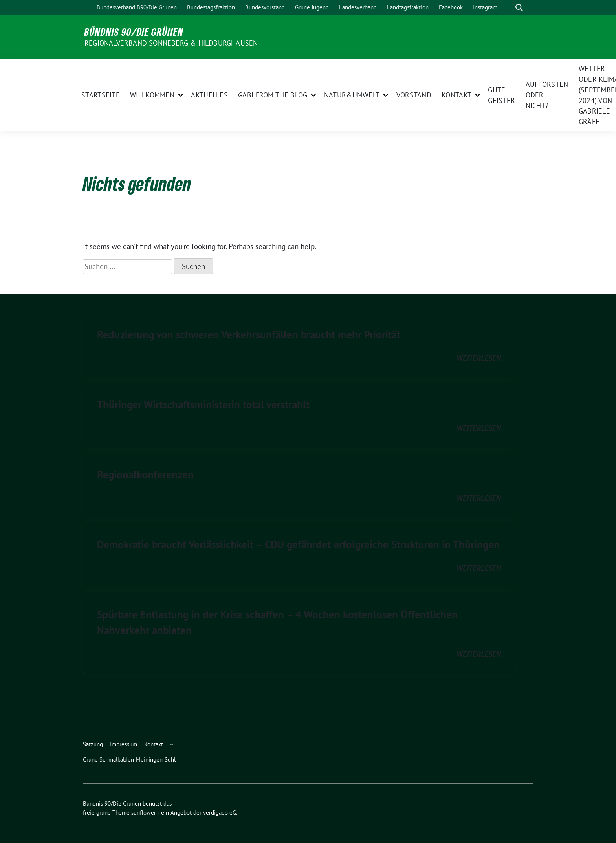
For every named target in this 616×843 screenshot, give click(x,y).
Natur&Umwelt (352, 95)
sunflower (144, 813)
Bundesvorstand (265, 7)
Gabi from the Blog (273, 95)
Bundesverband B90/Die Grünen (137, 7)
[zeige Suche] (519, 8)
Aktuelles (209, 95)
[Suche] (508, 8)
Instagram (485, 7)
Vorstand (414, 95)
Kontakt (456, 95)
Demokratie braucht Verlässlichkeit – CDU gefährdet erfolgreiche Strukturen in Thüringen (298, 544)
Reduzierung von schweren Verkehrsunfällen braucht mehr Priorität (249, 334)
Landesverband (358, 7)
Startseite (101, 95)
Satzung (93, 744)
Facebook (451, 7)
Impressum (124, 744)
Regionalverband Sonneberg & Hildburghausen (171, 43)
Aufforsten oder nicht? (547, 95)
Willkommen (152, 95)
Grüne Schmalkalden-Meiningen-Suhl (129, 759)
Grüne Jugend (312, 7)
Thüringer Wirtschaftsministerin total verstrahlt (203, 404)
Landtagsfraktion (408, 7)
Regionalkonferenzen (145, 474)
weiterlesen (479, 358)
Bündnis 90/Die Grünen (134, 32)
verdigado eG (220, 813)
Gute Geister (501, 95)
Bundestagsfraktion (211, 7)
